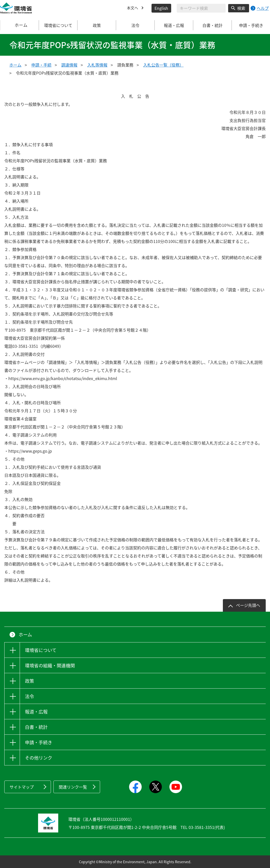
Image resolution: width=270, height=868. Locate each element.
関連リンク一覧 (73, 787)
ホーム (20, 25)
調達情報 (69, 65)
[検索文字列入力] (201, 8)
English (161, 8)
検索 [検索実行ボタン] (241, 8)
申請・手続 (41, 65)
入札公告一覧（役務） (163, 65)
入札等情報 (97, 65)
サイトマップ (22, 787)
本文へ (133, 8)
